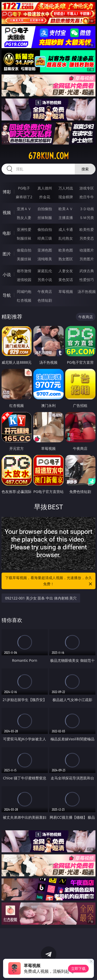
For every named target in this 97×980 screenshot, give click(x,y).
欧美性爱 (87, 229)
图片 (7, 254)
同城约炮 (24, 291)
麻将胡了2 (24, 197)
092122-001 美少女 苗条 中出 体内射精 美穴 (41, 598)
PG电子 (24, 188)
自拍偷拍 (45, 209)
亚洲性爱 (24, 229)
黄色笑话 (66, 280)
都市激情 (24, 271)
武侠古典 (87, 271)
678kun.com (48, 156)
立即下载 (78, 968)
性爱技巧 (87, 280)
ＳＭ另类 (87, 218)
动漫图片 (87, 250)
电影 (7, 233)
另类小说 (45, 280)
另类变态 (87, 238)
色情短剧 (45, 300)
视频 (7, 212)
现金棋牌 (66, 197)
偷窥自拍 (24, 250)
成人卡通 (66, 229)
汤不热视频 (87, 291)
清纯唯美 (45, 259)
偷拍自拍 (45, 229)
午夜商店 (45, 291)
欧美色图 (66, 250)
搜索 (85, 169)
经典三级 (45, 238)
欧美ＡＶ (66, 209)
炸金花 (45, 197)
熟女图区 (66, 259)
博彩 (7, 192)
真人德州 (45, 188)
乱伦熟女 (66, 238)
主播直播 (66, 218)
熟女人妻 (24, 218)
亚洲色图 (45, 250)
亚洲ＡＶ (24, 209)
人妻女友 (66, 271)
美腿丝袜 (24, 259)
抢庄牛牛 (87, 197)
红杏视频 (24, 300)
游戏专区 (87, 188)
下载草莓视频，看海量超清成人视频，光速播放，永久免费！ (49, 581)
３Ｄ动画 (87, 209)
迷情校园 (24, 280)
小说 (7, 275)
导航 (7, 295)
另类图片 (87, 259)
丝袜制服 (45, 218)
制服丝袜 (24, 238)
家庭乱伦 (45, 271)
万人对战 (66, 188)
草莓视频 (66, 291)
